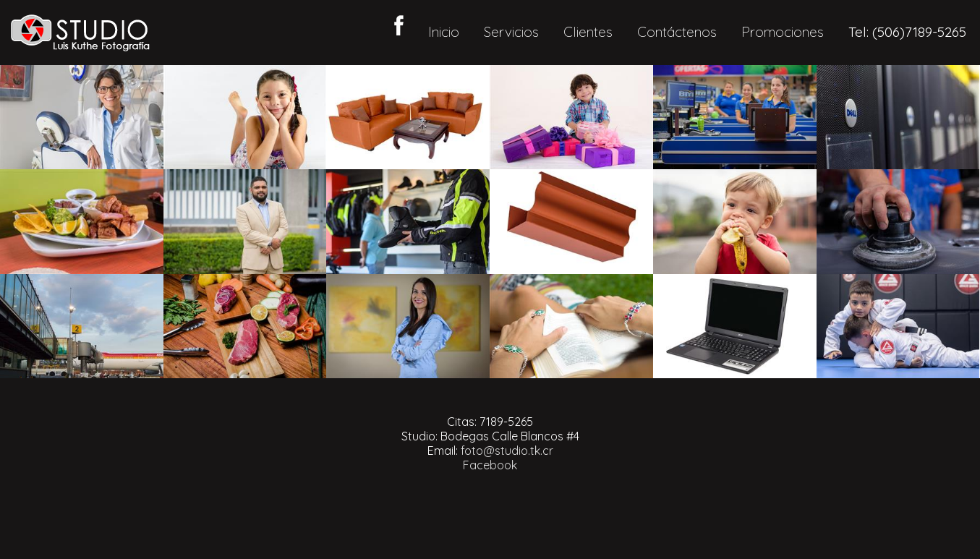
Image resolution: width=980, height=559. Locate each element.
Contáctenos (677, 32)
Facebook (490, 465)
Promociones (783, 32)
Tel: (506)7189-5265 (907, 32)
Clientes (588, 32)
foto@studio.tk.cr (507, 451)
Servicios (511, 32)
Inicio (444, 32)
